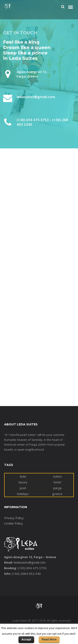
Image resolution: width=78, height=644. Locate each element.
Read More (49, 639)
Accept (26, 639)
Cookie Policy (14, 523)
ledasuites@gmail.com (30, 562)
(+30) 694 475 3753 (32, 568)
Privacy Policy (14, 518)
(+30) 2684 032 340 (26, 574)
